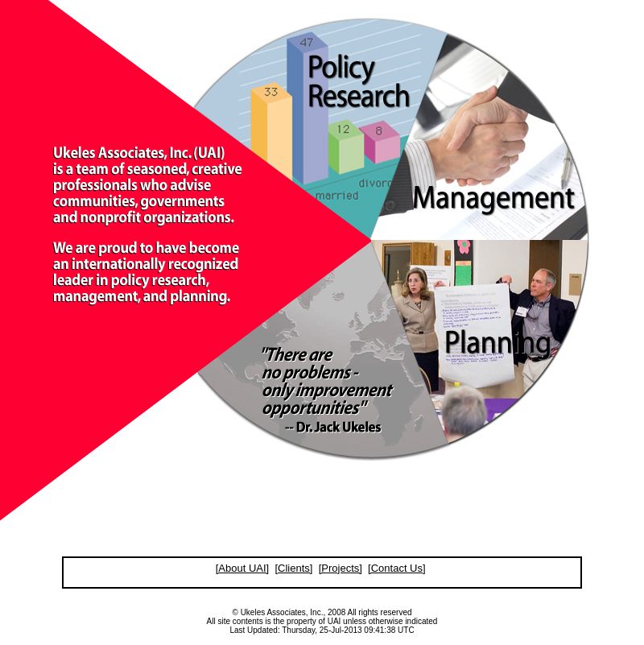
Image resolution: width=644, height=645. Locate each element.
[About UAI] (242, 568)
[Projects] (341, 568)
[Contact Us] (397, 568)
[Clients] (293, 568)
